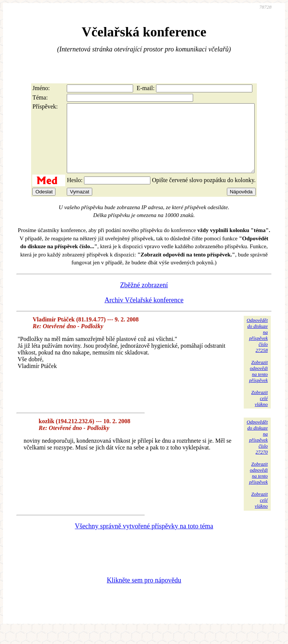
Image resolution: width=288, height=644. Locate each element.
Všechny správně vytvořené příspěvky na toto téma (144, 540)
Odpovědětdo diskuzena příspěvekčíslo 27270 (257, 450)
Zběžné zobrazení (144, 299)
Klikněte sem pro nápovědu (144, 594)
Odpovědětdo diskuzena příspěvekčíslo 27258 (257, 349)
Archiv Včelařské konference (144, 314)
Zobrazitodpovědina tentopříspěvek (258, 385)
